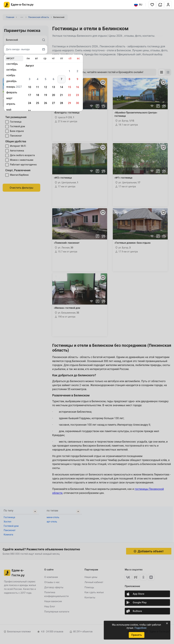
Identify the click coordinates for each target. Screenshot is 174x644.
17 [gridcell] (29, 95)
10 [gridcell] (29, 87)
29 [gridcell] (69, 103)
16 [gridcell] (77, 87)
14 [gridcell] (61, 87)
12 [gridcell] (45, 87)
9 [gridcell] (77, 79)
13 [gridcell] (53, 87)
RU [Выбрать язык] (138, 5)
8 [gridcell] (69, 79)
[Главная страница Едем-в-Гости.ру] (19, 5)
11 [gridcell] (37, 87)
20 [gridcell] (53, 95)
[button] (152, 5)
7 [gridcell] (61, 79)
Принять (136, 635)
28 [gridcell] (61, 103)
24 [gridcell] (29, 103)
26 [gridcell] (45, 103)
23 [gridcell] (77, 95)
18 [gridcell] (37, 95)
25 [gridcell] (37, 103)
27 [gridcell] (53, 103)
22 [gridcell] (69, 95)
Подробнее (140, 628)
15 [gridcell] (69, 87)
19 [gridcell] (45, 95)
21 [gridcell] (61, 95)
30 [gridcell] (77, 103)
